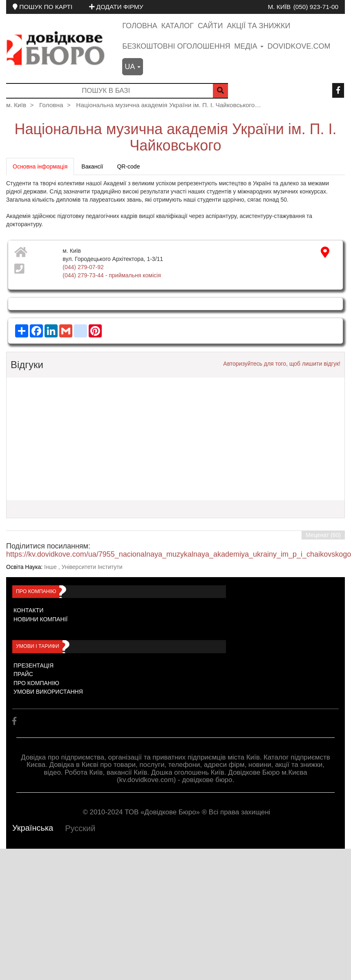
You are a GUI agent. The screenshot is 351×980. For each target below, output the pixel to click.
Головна (140, 26)
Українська (33, 828)
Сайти (210, 26)
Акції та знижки (258, 26)
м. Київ (279, 7)
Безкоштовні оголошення (176, 46)
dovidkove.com (299, 46)
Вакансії (92, 166)
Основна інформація (40, 166)
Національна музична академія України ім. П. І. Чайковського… (169, 105)
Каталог (178, 26)
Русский (80, 828)
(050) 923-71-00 (316, 7)
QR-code (128, 166)
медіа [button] (249, 46)
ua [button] (133, 67)
